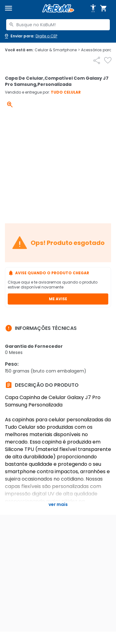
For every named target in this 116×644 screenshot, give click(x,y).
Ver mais (58, 504)
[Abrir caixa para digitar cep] (30, 36)
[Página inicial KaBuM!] (58, 8)
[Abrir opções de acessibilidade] (93, 8)
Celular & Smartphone (57, 50)
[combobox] (58, 25)
